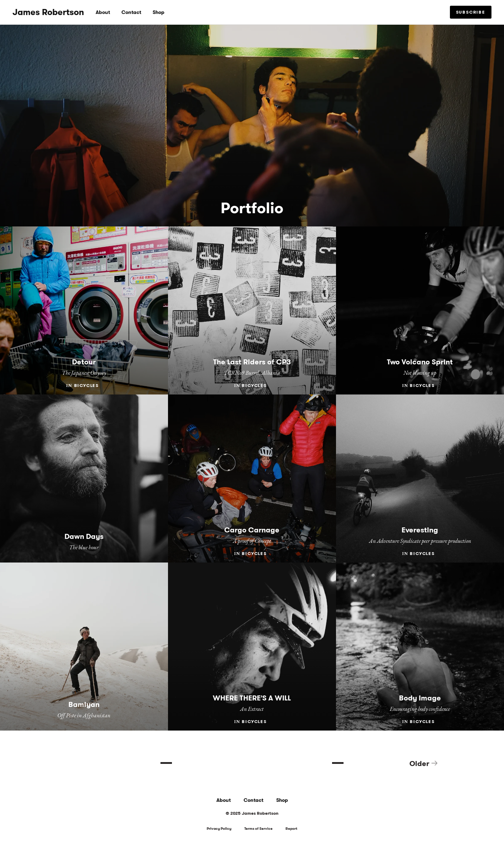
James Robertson (48, 12)
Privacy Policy (219, 829)
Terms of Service (258, 829)
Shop (159, 12)
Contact (131, 12)
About (103, 12)
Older (424, 763)
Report (291, 829)
